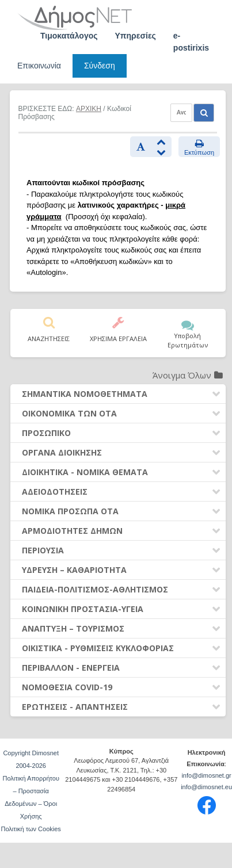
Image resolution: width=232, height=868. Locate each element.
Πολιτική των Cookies (31, 829)
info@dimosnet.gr (206, 775)
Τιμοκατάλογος (69, 36)
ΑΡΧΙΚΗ (89, 109)
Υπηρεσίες (136, 36)
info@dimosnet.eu (206, 787)
